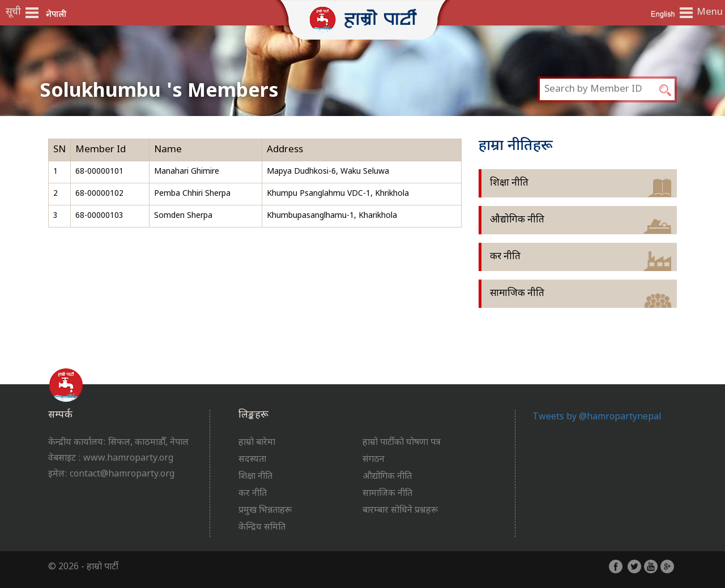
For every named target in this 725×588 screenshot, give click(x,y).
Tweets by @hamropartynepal (597, 417)
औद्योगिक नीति (517, 220)
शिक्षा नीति (509, 183)
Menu (708, 12)
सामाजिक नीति (517, 294)
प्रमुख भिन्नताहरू (265, 511)
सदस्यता (252, 460)
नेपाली (57, 13)
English (663, 13)
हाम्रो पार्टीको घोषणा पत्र (402, 443)
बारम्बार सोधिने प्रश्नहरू (400, 511)
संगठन (374, 460)
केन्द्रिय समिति (262, 528)
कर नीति (505, 257)
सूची (13, 12)
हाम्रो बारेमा (257, 443)
